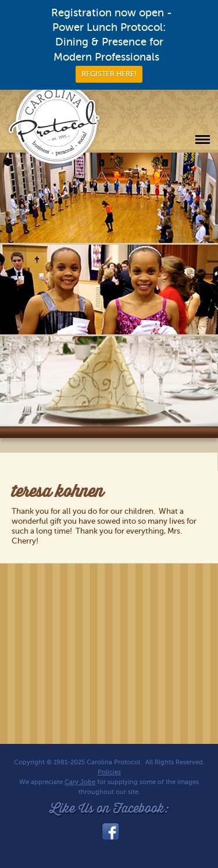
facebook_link (109, 831)
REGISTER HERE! (109, 74)
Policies (109, 772)
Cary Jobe (80, 782)
